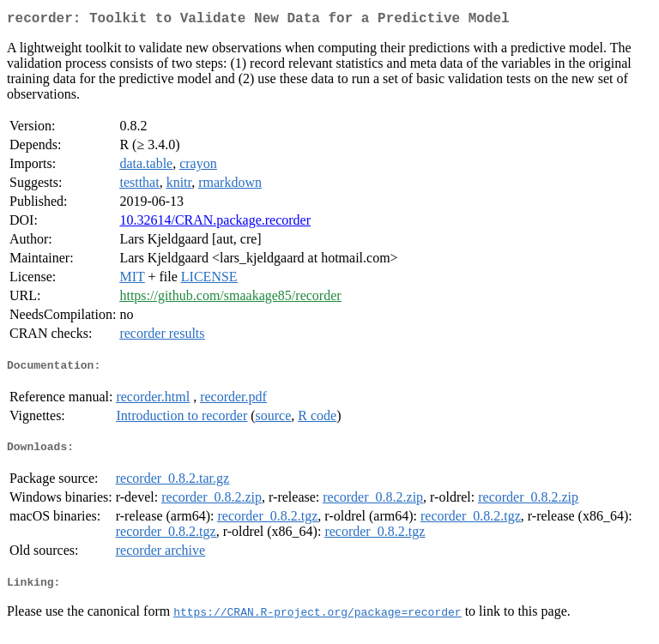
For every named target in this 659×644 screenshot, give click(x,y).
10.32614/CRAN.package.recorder (215, 223)
